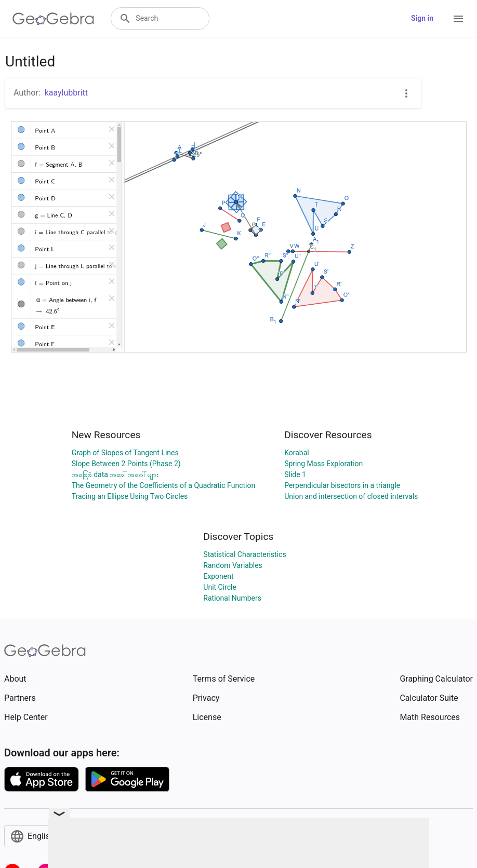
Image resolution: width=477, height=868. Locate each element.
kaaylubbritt (66, 93)
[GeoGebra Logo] (53, 19)
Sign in (422, 18)
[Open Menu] (458, 19)
